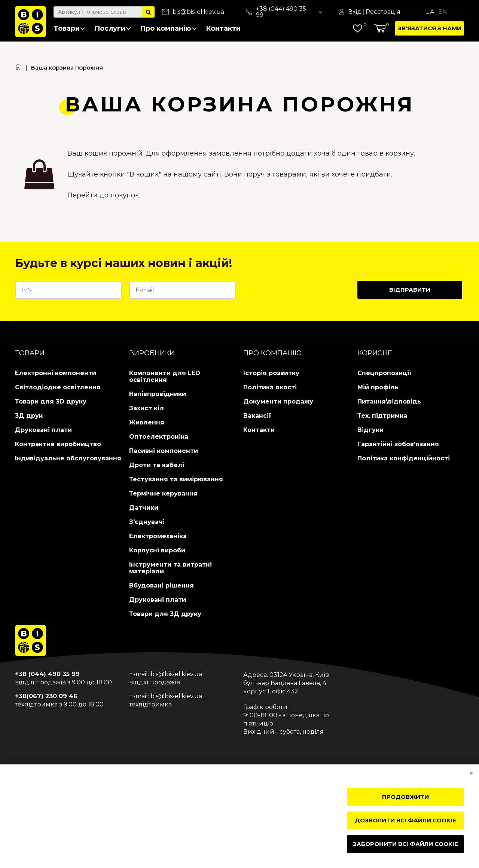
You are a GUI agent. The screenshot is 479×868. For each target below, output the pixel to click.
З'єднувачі (147, 522)
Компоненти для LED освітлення (165, 376)
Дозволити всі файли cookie (405, 820)
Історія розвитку (271, 373)
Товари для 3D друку (51, 401)
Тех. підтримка (382, 416)
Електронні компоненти (56, 373)
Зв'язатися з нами (430, 28)
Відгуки (370, 430)
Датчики (144, 508)
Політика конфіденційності (404, 458)
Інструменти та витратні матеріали (170, 568)
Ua (430, 12)
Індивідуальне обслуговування (68, 458)
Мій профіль (378, 387)
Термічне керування (163, 493)
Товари (69, 28)
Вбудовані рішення (161, 585)
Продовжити (405, 797)
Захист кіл (147, 408)
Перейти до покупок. (104, 195)
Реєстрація (383, 12)
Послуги (113, 28)
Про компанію (168, 28)
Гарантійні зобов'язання (398, 444)
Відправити (410, 290)
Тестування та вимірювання (176, 479)
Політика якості (270, 387)
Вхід (355, 12)
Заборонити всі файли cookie (405, 844)
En (443, 12)
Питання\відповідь (389, 401)
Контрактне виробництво (58, 444)
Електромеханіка (158, 536)
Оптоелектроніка (159, 437)
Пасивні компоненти (164, 451)
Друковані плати (43, 430)
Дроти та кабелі (157, 465)
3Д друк (29, 416)
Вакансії (257, 416)
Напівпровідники (158, 394)
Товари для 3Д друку (165, 614)
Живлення (147, 422)
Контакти (223, 28)
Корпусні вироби (157, 550)
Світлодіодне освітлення (58, 387)
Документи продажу (278, 401)
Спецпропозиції (385, 373)
